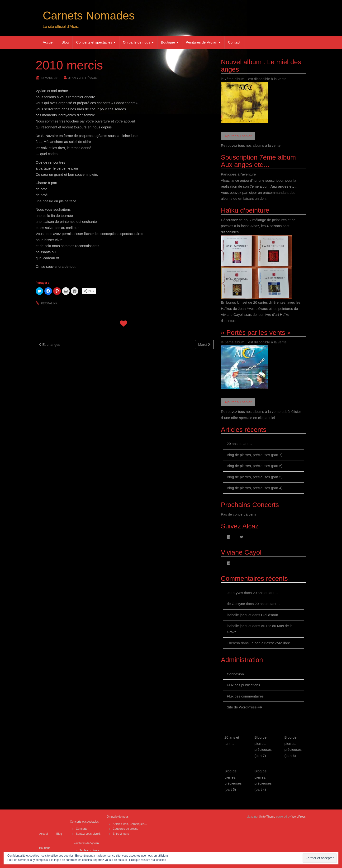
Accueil (48, 42)
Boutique (170, 42)
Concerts (81, 829)
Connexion (235, 674)
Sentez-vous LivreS (88, 834)
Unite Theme (267, 817)
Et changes (49, 344)
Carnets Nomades (89, 16)
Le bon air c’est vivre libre (270, 643)
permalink (49, 303)
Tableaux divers (89, 850)
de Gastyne (236, 604)
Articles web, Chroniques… (130, 824)
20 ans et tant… (239, 444)
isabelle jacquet (239, 615)
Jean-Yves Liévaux (83, 78)
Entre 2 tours (121, 834)
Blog (65, 42)
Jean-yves (235, 593)
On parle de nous (138, 42)
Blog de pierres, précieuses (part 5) (255, 477)
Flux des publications (243, 685)
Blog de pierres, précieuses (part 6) (255, 466)
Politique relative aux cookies (148, 860)
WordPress (299, 817)
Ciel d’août (269, 615)
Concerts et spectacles (96, 42)
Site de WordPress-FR (245, 707)
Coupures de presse (125, 829)
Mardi (204, 344)
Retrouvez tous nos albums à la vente (251, 145)
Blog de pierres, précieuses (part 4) (255, 488)
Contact (234, 42)
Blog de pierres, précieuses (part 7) (255, 455)
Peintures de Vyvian (203, 42)
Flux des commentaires (245, 696)
